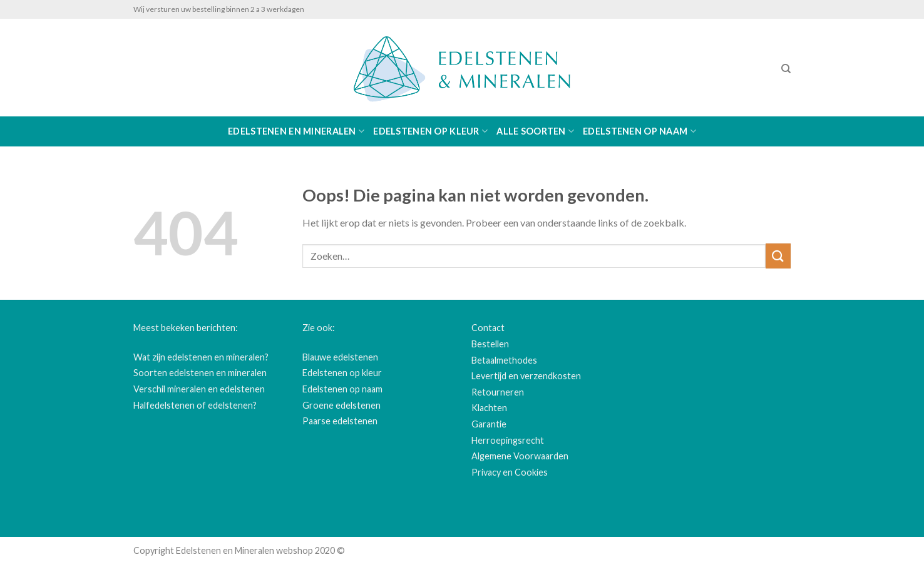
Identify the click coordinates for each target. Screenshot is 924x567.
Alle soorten (535, 131)
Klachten (489, 408)
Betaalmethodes (504, 360)
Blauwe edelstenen (340, 357)
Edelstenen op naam (639, 131)
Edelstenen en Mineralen (296, 131)
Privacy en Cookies (510, 472)
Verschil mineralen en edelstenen (199, 389)
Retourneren (498, 392)
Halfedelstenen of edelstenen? (195, 405)
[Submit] (778, 256)
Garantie (489, 424)
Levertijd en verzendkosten (526, 376)
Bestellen (490, 344)
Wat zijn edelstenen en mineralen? (201, 357)
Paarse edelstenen (340, 421)
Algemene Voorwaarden (520, 456)
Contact (488, 328)
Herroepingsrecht (508, 440)
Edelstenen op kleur (430, 131)
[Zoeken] (786, 69)
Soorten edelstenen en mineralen (200, 373)
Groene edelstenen (341, 405)
